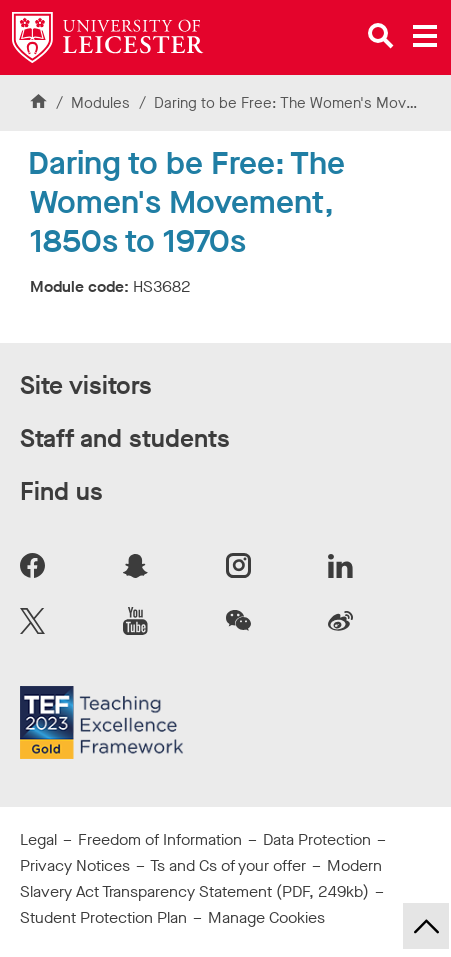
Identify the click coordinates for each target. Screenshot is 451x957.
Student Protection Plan (103, 917)
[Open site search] (381, 36)
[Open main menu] (425, 36)
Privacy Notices (75, 865)
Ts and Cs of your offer (228, 865)
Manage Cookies (266, 917)
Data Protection (317, 839)
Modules (102, 103)
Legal (38, 839)
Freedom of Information (160, 839)
